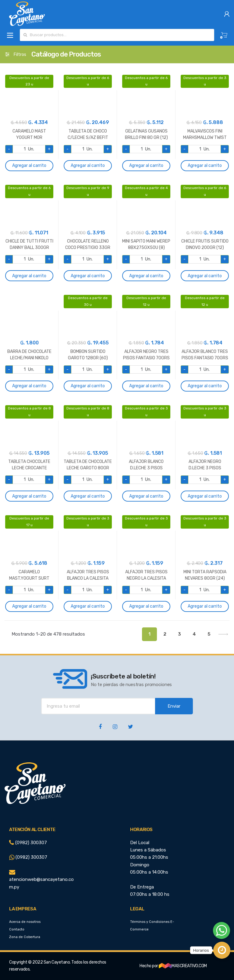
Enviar (174, 706)
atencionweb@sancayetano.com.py (41, 880)
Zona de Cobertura (25, 937)
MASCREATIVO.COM (183, 966)
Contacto (17, 929)
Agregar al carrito (29, 166)
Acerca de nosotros (25, 922)
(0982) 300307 (28, 843)
